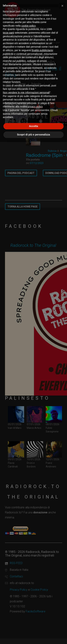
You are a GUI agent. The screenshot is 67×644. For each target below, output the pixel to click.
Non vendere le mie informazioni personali (26, 93)
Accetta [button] (33, 126)
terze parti (8, 33)
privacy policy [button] (35, 107)
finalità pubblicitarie (42, 50)
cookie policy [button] (28, 26)
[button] (62, 6)
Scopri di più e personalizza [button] (33, 135)
